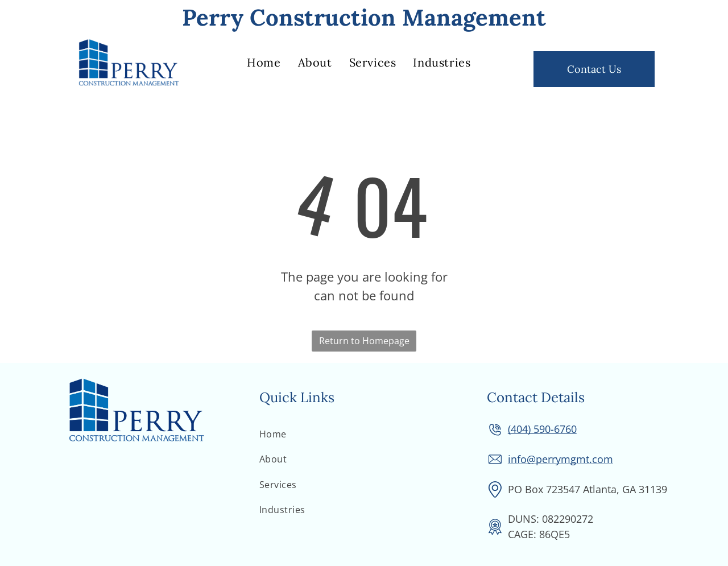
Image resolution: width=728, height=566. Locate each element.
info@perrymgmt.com (561, 459)
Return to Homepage (364, 341)
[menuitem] (264, 63)
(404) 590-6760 (542, 429)
